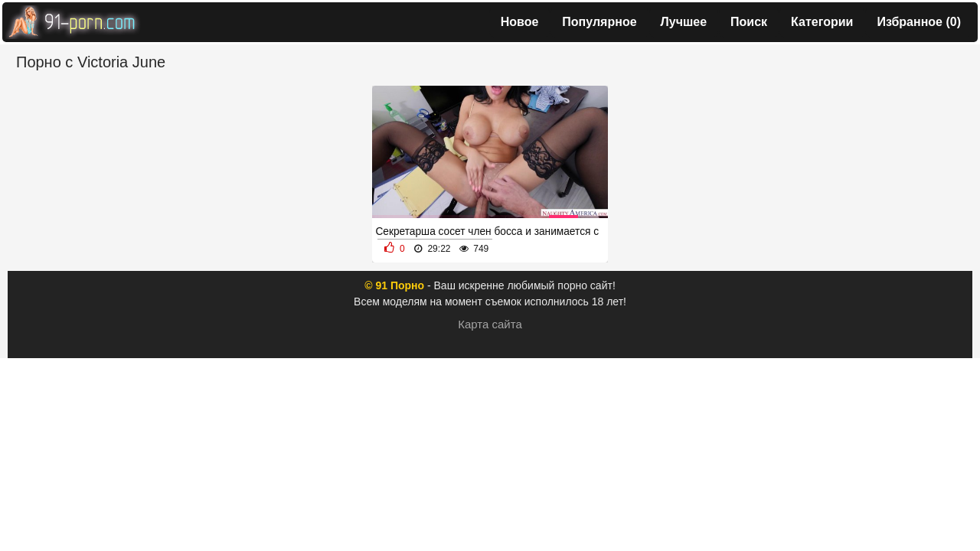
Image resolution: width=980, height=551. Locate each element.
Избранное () (919, 22)
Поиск (749, 22)
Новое (520, 22)
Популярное (599, 22)
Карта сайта (490, 324)
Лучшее (684, 22)
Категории (822, 22)
